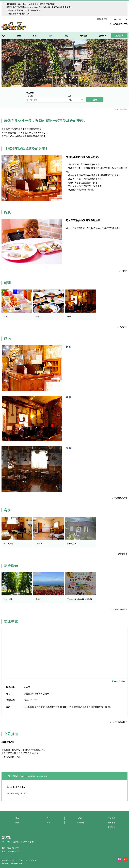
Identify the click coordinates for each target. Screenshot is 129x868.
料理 (49, 818)
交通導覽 (112, 818)
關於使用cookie (16, 863)
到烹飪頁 (123, 327)
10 (77, 77)
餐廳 (68, 397)
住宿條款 (112, 827)
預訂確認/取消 (102, 19)
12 (84, 77)
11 (80, 77)
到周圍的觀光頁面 (119, 609)
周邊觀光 (80, 823)
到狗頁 (123, 271)
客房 (49, 823)
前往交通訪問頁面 (119, 722)
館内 (80, 818)
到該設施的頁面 (120, 498)
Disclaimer (5, 863)
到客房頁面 (122, 554)
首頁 (17, 818)
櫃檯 (68, 347)
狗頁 (17, 823)
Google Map (118, 681)
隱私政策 (112, 823)
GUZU (6, 838)
